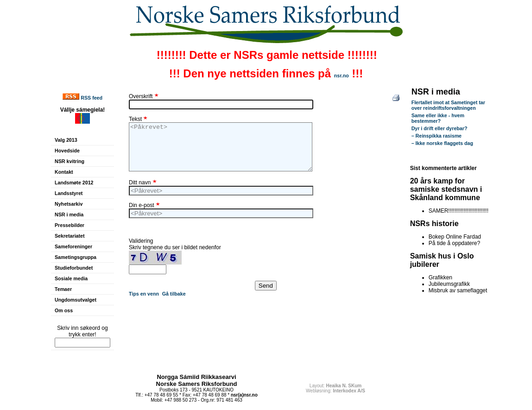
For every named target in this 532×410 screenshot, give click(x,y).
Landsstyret (69, 193)
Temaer (63, 289)
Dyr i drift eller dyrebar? (440, 128)
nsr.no (342, 76)
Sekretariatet (70, 236)
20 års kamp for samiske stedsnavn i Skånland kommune (446, 189)
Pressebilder (70, 225)
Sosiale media (71, 278)
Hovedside (67, 151)
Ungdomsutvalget (76, 300)
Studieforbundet (74, 268)
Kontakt (64, 172)
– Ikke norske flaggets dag (442, 143)
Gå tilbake (174, 294)
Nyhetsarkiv (69, 204)
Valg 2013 (66, 140)
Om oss (64, 310)
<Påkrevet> (221, 147)
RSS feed (92, 98)
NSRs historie (434, 224)
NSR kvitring (70, 161)
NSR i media (69, 214)
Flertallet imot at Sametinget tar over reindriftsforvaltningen (448, 105)
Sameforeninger (73, 246)
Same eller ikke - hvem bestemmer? (438, 118)
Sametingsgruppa (76, 257)
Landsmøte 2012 (74, 183)
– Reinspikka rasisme (437, 136)
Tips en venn (144, 294)
